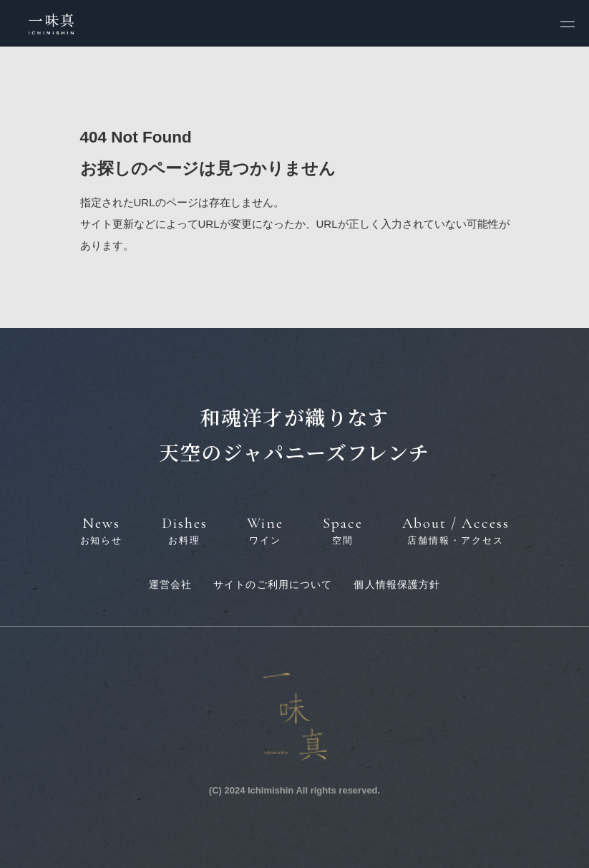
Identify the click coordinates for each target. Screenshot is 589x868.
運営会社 (170, 584)
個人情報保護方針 (397, 584)
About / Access (456, 533)
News (102, 533)
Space (343, 533)
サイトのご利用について (273, 584)
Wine (266, 533)
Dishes (185, 533)
